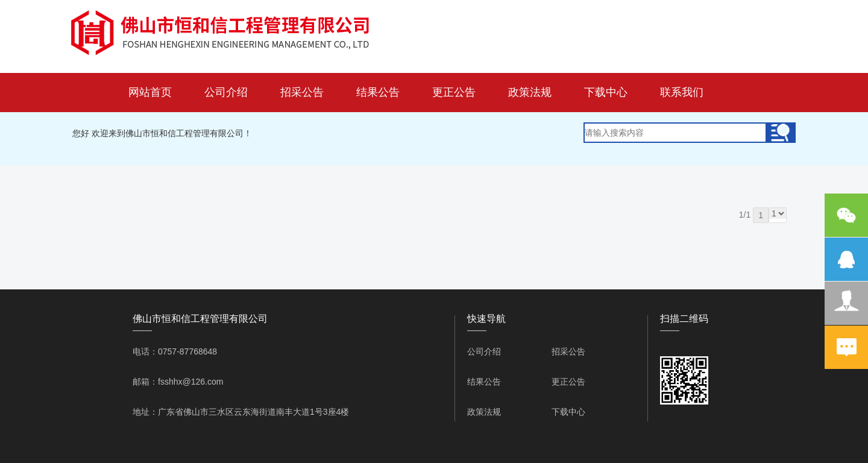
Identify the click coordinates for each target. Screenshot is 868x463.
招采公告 (302, 92)
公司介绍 (226, 92)
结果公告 (378, 92)
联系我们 (682, 92)
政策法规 (530, 92)
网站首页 (150, 92)
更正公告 (454, 92)
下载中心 (606, 92)
